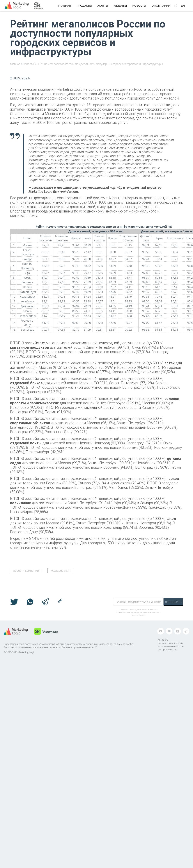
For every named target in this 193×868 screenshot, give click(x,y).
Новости (139, 6)
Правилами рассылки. (125, 612)
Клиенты (120, 6)
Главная (65, 6)
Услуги (103, 6)
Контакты (163, 640)
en (183, 6)
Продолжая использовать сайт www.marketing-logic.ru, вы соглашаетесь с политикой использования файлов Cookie (68, 644)
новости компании (26, 571)
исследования (60, 571)
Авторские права (167, 649)
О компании (161, 6)
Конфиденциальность (170, 643)
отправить (173, 602)
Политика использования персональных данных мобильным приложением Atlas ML (51, 647)
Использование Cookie (171, 646)
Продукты (84, 6)
